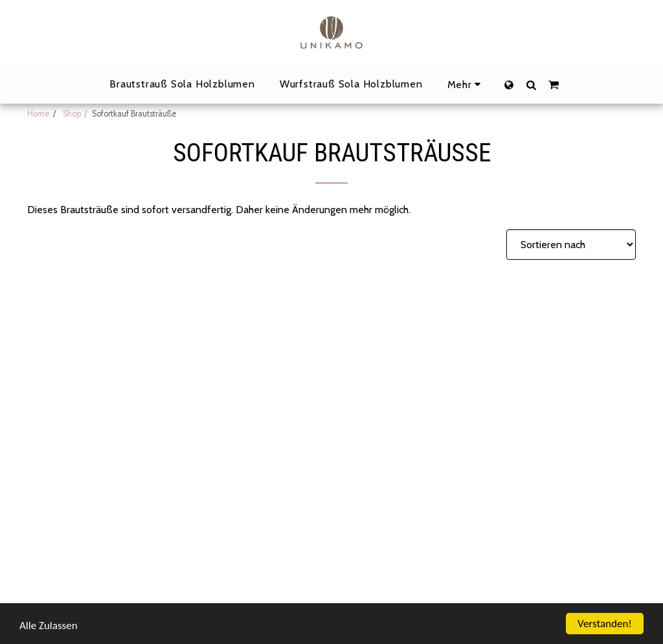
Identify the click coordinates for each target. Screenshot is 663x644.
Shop (71, 114)
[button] (531, 85)
